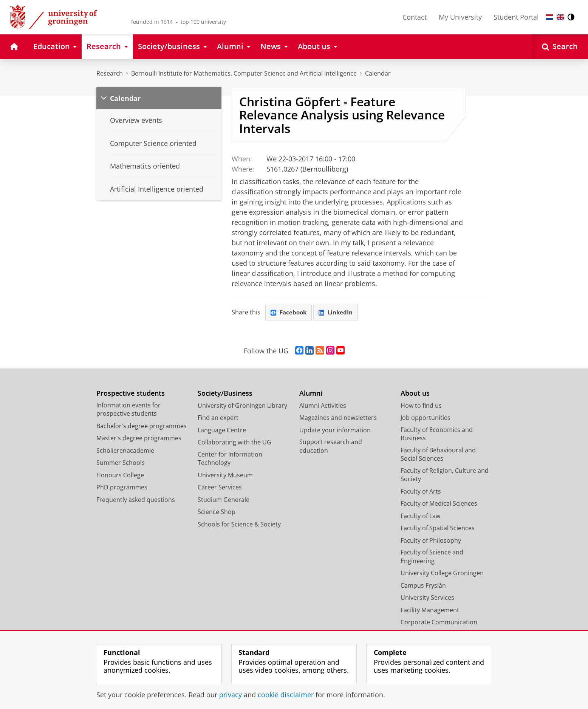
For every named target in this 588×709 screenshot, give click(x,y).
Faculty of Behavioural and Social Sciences (438, 455)
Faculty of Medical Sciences (439, 504)
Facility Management (430, 610)
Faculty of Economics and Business (437, 434)
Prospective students (131, 394)
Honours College (120, 475)
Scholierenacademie (125, 451)
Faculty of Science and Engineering (432, 557)
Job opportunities (426, 418)
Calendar (378, 73)
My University (460, 17)
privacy (231, 695)
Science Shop (217, 512)
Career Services (220, 488)
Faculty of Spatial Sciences (438, 529)
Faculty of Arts (421, 492)
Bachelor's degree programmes (142, 426)
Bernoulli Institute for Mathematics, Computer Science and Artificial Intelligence (244, 73)
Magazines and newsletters (338, 418)
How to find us (421, 406)
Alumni (311, 394)
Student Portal (516, 17)
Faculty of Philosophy (431, 541)
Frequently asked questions (136, 500)
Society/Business (225, 394)
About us (415, 394)
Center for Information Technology (230, 459)
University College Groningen (442, 574)
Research (110, 73)
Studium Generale (224, 500)
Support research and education (331, 447)
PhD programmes (122, 488)
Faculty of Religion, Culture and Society (445, 475)
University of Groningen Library (242, 406)
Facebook (289, 313)
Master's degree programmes (139, 439)
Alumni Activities (323, 406)
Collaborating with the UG (234, 443)
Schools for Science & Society (239, 525)
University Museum (225, 475)
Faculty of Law (420, 516)
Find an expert (218, 418)
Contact (415, 17)
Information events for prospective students (128, 410)
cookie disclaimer (286, 695)
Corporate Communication (439, 623)
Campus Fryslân (423, 586)
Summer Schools (121, 463)
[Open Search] (560, 47)
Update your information (335, 430)
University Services (427, 598)
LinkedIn (339, 313)
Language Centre (222, 430)
